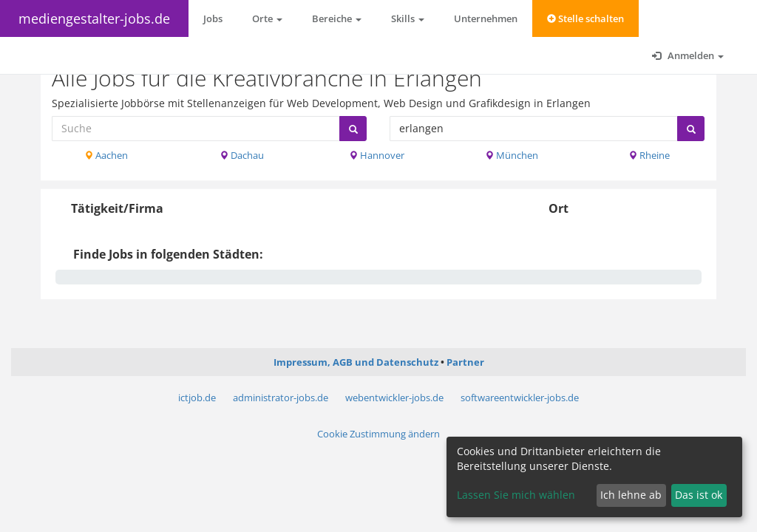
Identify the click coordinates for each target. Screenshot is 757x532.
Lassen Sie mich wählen (516, 495)
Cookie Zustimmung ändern (378, 434)
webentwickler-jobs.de (394, 398)
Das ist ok (699, 495)
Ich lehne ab (631, 495)
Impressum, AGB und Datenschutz (356, 362)
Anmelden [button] (688, 55)
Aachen (106, 155)
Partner (465, 362)
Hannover (377, 155)
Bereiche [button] (337, 18)
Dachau (242, 155)
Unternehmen (486, 18)
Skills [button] (408, 18)
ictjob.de (197, 398)
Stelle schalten (585, 18)
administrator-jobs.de (281, 398)
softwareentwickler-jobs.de (520, 398)
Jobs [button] (213, 18)
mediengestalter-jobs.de (94, 18)
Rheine (649, 155)
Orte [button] (267, 18)
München (512, 155)
